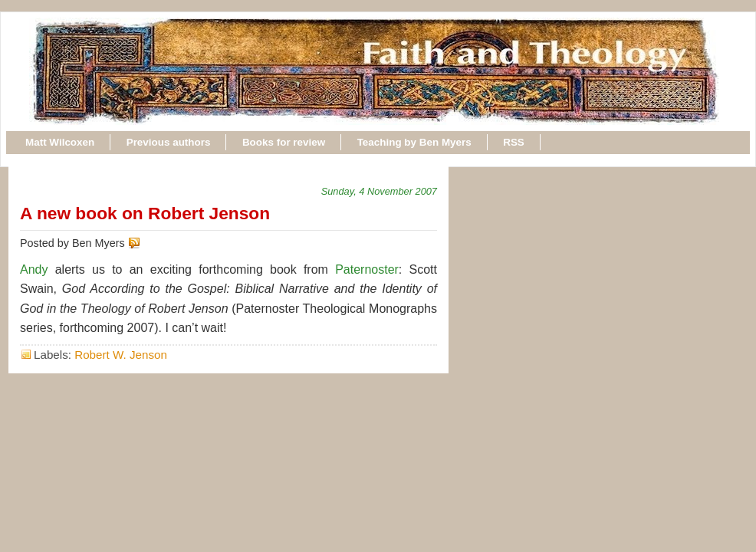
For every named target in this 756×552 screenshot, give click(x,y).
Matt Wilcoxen (60, 142)
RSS (514, 142)
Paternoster (367, 269)
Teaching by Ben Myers (414, 142)
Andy (34, 269)
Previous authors (169, 142)
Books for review (284, 142)
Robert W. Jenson (121, 355)
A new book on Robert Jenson (145, 213)
